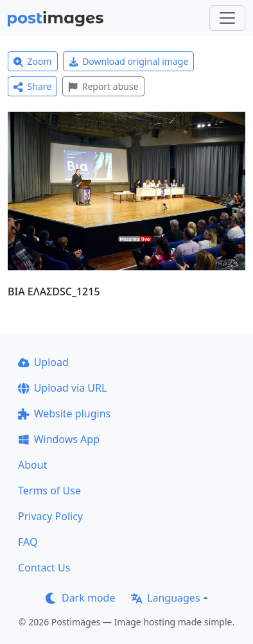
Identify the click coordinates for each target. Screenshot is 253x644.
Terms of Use (49, 491)
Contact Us (44, 568)
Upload (43, 362)
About (32, 465)
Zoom (33, 61)
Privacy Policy (50, 516)
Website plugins (64, 413)
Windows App (59, 439)
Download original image (129, 61)
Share (32, 86)
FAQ (28, 542)
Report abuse (103, 86)
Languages (165, 598)
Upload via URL (62, 388)
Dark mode (80, 598)
